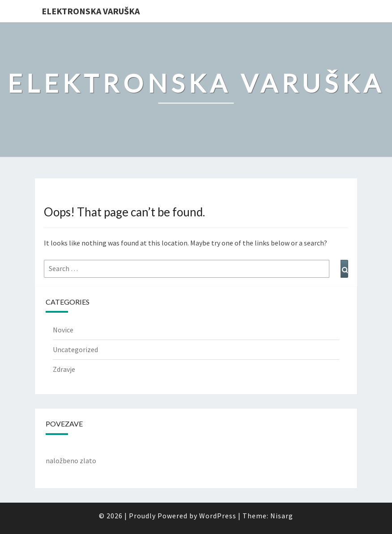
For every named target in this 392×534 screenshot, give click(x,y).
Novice (63, 330)
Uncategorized (75, 349)
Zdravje (64, 369)
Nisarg (282, 516)
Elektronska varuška (91, 11)
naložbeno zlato (71, 461)
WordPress (218, 516)
